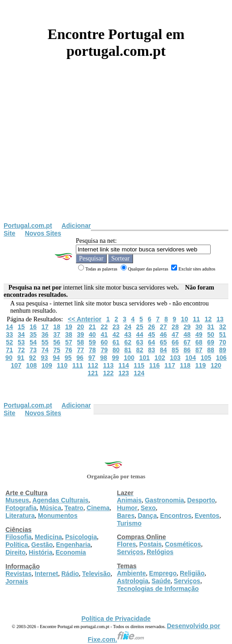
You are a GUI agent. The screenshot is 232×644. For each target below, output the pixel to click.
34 (21, 334)
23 (116, 327)
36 (45, 334)
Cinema (98, 508)
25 (140, 327)
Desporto (201, 500)
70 (222, 342)
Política (17, 545)
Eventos (207, 516)
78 (93, 350)
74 (45, 350)
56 (57, 342)
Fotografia (21, 508)
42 (116, 334)
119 (200, 365)
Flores (127, 544)
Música (50, 508)
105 (206, 358)
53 (21, 342)
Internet (47, 574)
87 (199, 350)
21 (93, 327)
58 (80, 342)
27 (163, 327)
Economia (71, 552)
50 (211, 334)
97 (92, 358)
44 (140, 334)
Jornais (17, 581)
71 (10, 350)
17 (45, 327)
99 (116, 358)
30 (199, 327)
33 (10, 334)
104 (190, 358)
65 (163, 342)
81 (128, 350)
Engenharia (73, 545)
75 (57, 350)
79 (104, 350)
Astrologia (133, 581)
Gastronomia (164, 500)
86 (187, 350)
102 (160, 358)
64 (152, 342)
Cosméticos (183, 544)
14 (10, 327)
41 (104, 334)
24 (128, 327)
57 (69, 342)
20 (80, 327)
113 (108, 365)
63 (140, 342)
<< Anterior (84, 319)
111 (77, 365)
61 (116, 342)
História (40, 552)
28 (175, 327)
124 (139, 373)
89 (222, 350)
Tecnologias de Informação (158, 589)
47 (175, 334)
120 (216, 365)
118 (185, 365)
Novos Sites (43, 233)
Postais (151, 544)
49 (199, 334)
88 (211, 350)
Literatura (20, 516)
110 (62, 365)
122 (108, 373)
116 (154, 365)
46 (163, 334)
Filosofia (19, 537)
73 (33, 350)
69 (211, 342)
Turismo (129, 523)
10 (185, 319)
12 (208, 319)
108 (32, 365)
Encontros (175, 516)
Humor (127, 508)
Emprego (163, 573)
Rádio (70, 574)
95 (68, 358)
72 (21, 350)
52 (10, 342)
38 (69, 334)
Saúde (161, 581)
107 (16, 365)
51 (222, 334)
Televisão (96, 574)
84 (163, 350)
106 (221, 358)
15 (21, 327)
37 (57, 334)
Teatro (74, 508)
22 (104, 327)
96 (80, 358)
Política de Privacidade (116, 619)
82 (140, 350)
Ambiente (132, 573)
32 (222, 327)
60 (104, 342)
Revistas (19, 574)
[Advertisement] (116, 154)
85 (175, 350)
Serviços (130, 552)
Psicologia (81, 537)
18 (57, 327)
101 (144, 358)
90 (9, 358)
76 (69, 350)
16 (33, 327)
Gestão (42, 545)
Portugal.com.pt (28, 226)
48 (187, 334)
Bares (126, 516)
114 (124, 365)
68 (199, 342)
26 (152, 327)
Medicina (49, 537)
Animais (129, 500)
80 (116, 350)
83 (152, 350)
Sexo (148, 508)
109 (47, 365)
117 (170, 365)
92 (33, 358)
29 (187, 327)
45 (152, 334)
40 (93, 334)
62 (128, 342)
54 (33, 342)
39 (80, 334)
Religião (192, 573)
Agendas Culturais (60, 500)
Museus (17, 500)
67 (187, 342)
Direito (15, 552)
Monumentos (58, 516)
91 (21, 358)
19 (69, 327)
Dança (147, 516)
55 (45, 342)
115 (139, 365)
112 (93, 365)
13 (220, 319)
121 (93, 373)
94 (56, 358)
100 (129, 358)
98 (104, 358)
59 (93, 342)
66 (175, 342)
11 (197, 319)
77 (80, 350)
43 (128, 334)
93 (44, 358)
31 (211, 327)
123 (124, 373)
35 (33, 334)
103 (175, 358)
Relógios (160, 552)
